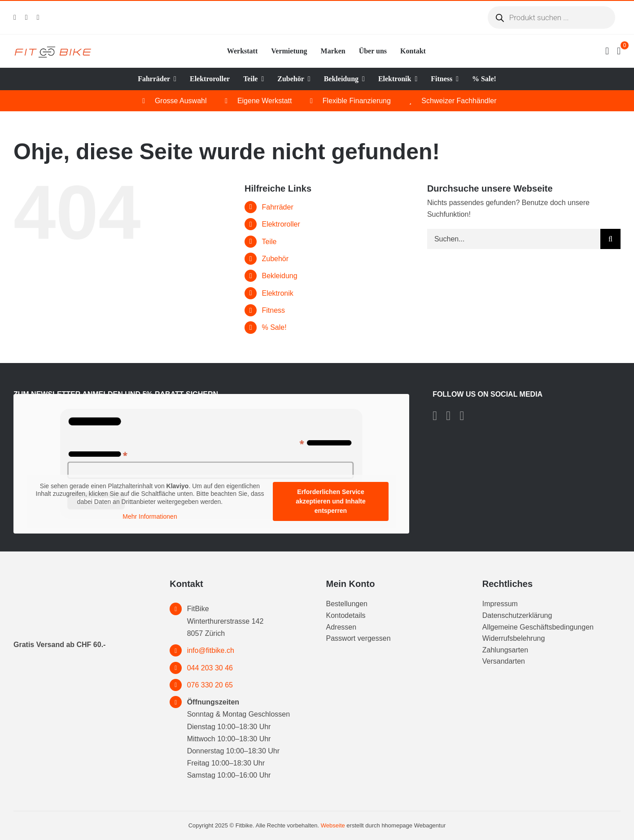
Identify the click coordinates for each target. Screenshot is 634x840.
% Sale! (274, 327)
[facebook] (15, 17)
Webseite (333, 825)
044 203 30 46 (210, 668)
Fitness (273, 310)
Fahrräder (277, 207)
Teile (269, 242)
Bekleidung (279, 276)
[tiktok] (38, 17)
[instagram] (26, 17)
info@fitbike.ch (211, 650)
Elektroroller (281, 224)
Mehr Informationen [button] (150, 516)
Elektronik (277, 293)
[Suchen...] (514, 239)
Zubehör (275, 259)
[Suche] (610, 239)
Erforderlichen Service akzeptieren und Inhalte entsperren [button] (331, 501)
